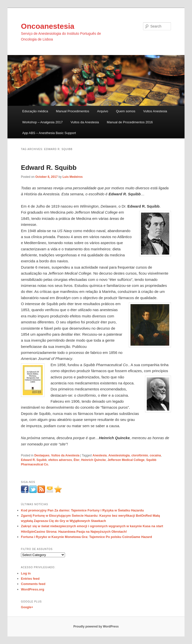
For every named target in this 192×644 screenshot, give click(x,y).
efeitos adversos (60, 460)
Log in (26, 573)
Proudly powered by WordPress (96, 626)
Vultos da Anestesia (85, 122)
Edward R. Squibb (49, 168)
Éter (77, 460)
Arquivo (102, 111)
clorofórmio (140, 455)
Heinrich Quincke (94, 460)
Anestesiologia (119, 455)
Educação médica (35, 111)
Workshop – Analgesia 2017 (42, 122)
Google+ (27, 607)
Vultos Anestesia (155, 111)
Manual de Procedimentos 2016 (130, 122)
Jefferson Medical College (126, 460)
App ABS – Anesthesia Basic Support (49, 133)
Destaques (42, 455)
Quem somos (126, 111)
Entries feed (30, 579)
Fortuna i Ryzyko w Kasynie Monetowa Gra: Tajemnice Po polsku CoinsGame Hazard (86, 537)
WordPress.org (33, 589)
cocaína (155, 455)
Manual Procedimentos (73, 111)
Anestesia (100, 455)
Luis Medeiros (73, 177)
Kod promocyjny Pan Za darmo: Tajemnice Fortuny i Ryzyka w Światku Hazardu (82, 510)
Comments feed (33, 584)
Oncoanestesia (48, 26)
